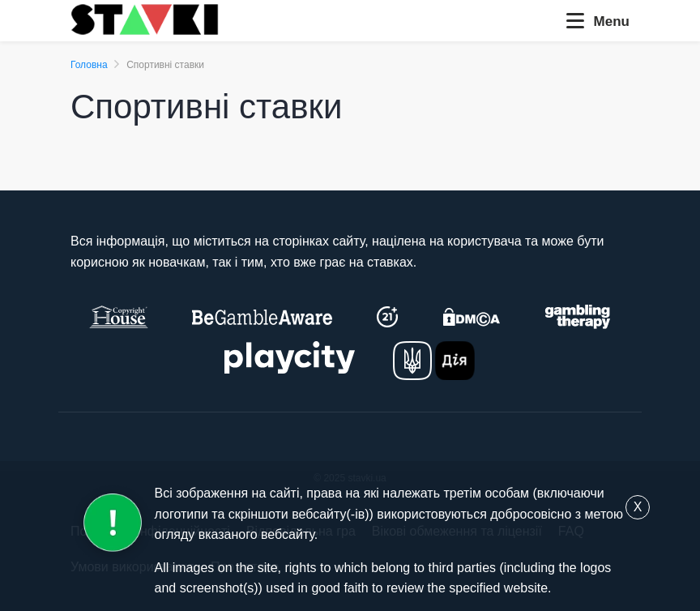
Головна (89, 65)
